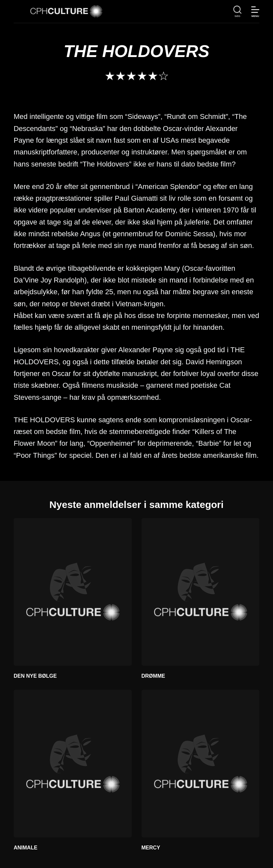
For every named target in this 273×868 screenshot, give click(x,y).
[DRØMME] (201, 592)
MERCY (151, 848)
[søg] (237, 12)
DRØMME (153, 676)
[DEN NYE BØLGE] (73, 592)
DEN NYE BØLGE (35, 676)
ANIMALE (26, 848)
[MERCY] (201, 764)
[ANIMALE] (73, 764)
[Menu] (255, 12)
